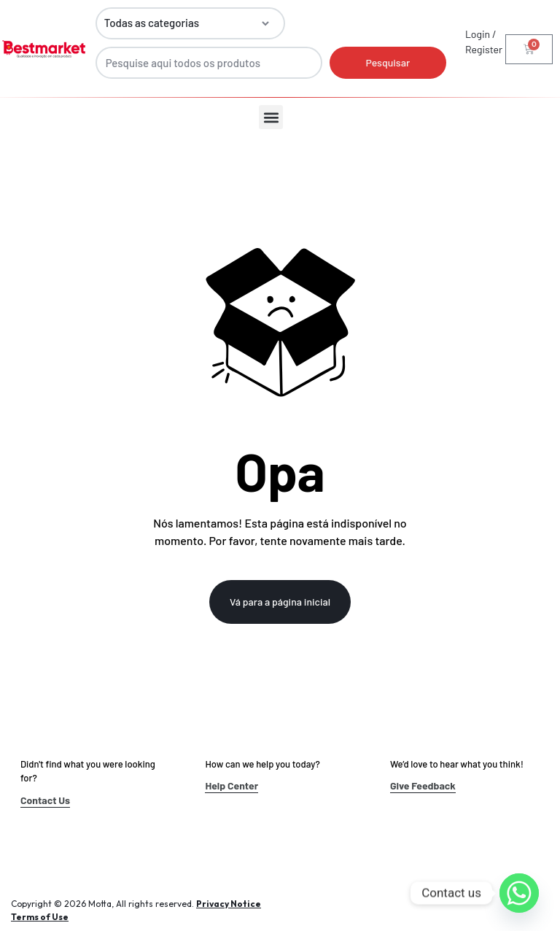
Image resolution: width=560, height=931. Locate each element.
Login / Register (484, 42)
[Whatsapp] (519, 893)
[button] (271, 117)
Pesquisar (388, 62)
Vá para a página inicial (280, 602)
